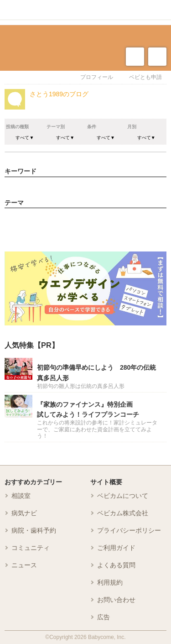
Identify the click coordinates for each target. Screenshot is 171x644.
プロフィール (97, 77)
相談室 (21, 496)
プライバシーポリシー (129, 530)
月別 (132, 127)
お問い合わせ (116, 600)
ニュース (24, 565)
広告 (104, 617)
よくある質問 (116, 565)
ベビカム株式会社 (123, 513)
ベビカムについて (123, 496)
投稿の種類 (17, 127)
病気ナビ (24, 513)
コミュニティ (31, 548)
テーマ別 (56, 127)
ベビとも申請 (145, 77)
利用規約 (110, 582)
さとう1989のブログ (59, 94)
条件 (92, 127)
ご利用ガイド (116, 548)
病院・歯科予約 (34, 530)
